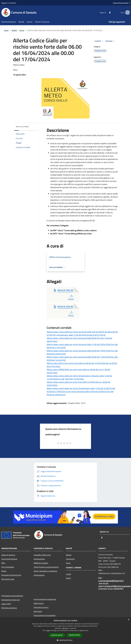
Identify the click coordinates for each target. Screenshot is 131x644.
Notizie (69, 555)
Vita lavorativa (39, 559)
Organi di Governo (8, 555)
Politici (4, 571)
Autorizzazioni (39, 575)
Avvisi (22, 30)
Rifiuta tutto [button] (75, 635)
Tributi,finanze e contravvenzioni (46, 567)
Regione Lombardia (9, 3)
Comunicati (70, 559)
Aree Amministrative (9, 559)
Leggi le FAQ (6, 604)
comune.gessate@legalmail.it (111, 581)
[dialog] (65, 631)
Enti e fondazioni (8, 567)
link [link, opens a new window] (87, 630)
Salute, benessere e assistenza (45, 571)
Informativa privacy (41, 607)
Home (6, 30)
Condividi (99, 41)
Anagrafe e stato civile (42, 555)
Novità (14, 30)
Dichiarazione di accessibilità (45, 615)
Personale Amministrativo (11, 575)
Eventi (68, 578)
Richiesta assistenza (9, 608)
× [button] (128, 620)
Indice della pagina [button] (22, 127)
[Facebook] (107, 12)
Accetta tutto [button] (57, 635)
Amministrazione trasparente (45, 599)
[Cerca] (127, 12)
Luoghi (69, 574)
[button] (65, 640)
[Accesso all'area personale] (121, 3)
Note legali (38, 611)
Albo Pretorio (39, 603)
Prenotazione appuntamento (12, 596)
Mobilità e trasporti (41, 563)
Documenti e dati (8, 579)
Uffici (3, 563)
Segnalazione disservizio (11, 600)
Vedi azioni (111, 41)
